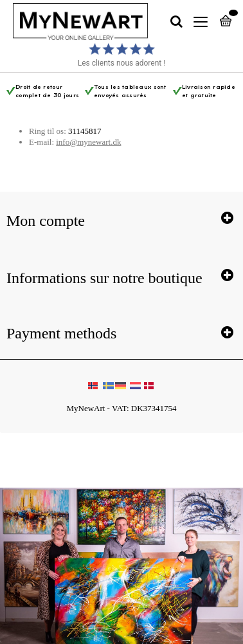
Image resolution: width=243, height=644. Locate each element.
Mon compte (46, 221)
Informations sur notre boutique (104, 278)
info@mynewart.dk (88, 142)
